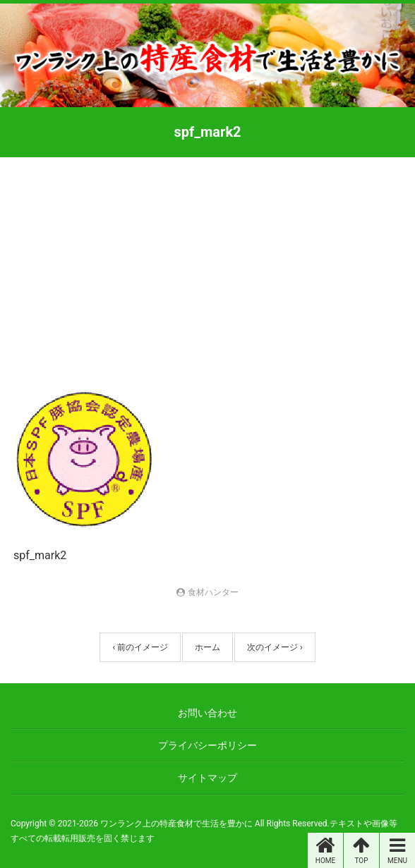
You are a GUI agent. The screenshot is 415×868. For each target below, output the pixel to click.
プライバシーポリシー (207, 745)
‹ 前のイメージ (140, 647)
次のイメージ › (275, 647)
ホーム (207, 647)
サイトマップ (207, 778)
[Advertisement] (207, 263)
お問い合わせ (207, 713)
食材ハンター (213, 592)
